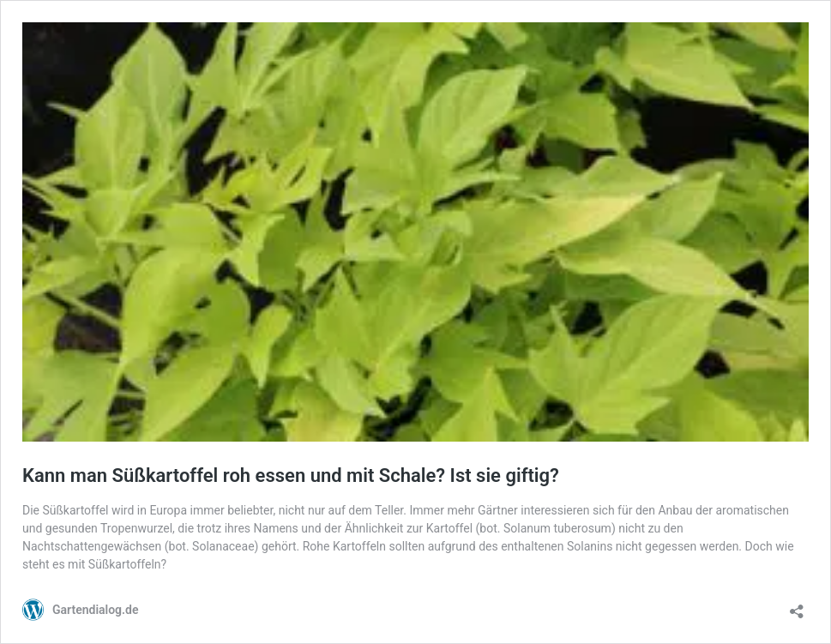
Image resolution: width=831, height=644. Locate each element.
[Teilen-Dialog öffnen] (797, 606)
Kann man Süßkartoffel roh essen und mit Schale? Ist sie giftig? (291, 475)
